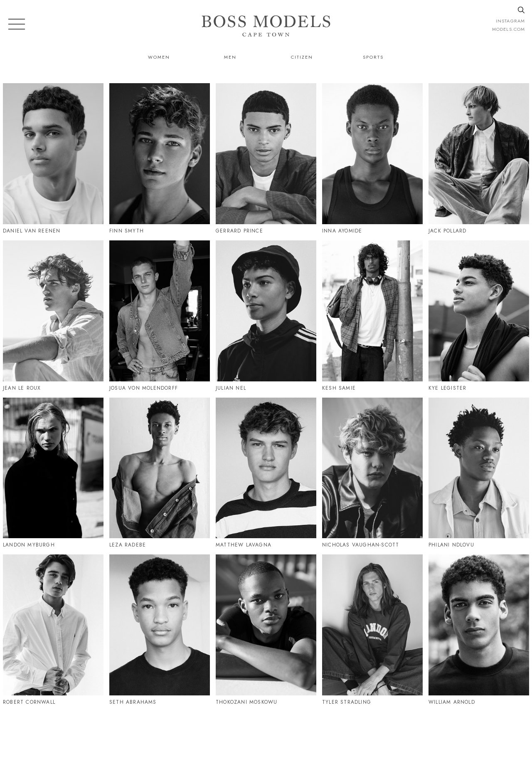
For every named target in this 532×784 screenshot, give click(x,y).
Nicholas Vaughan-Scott (361, 545)
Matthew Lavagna (244, 545)
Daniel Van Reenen (32, 231)
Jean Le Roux (22, 388)
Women (159, 57)
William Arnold (452, 702)
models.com (509, 29)
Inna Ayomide (342, 231)
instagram (510, 21)
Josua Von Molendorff (144, 388)
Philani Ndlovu (451, 545)
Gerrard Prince (239, 231)
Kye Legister (447, 388)
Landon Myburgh (29, 545)
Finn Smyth (127, 231)
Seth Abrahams (133, 702)
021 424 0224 (351, 741)
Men (230, 57)
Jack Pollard (447, 231)
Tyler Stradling (347, 702)
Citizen (302, 57)
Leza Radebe (128, 545)
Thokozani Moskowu (246, 702)
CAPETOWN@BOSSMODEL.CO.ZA (438, 741)
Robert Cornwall (29, 702)
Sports (373, 57)
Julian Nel (231, 388)
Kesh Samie (339, 388)
